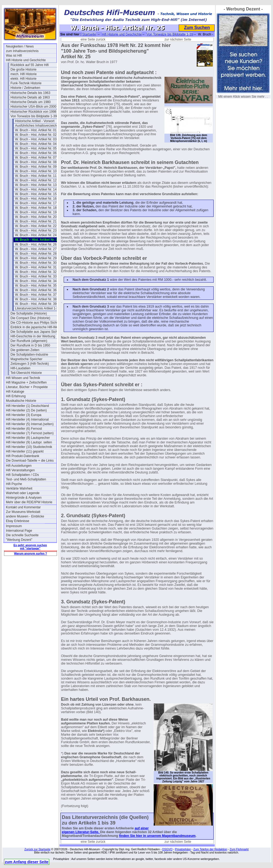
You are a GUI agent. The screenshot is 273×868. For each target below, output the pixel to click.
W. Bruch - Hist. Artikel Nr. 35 (36, 286)
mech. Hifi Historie (24, 74)
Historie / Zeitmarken (25, 88)
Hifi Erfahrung (16, 396)
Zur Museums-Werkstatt (23, 512)
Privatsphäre (183, 849)
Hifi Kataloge (15, 392)
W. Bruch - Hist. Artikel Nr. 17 (36, 203)
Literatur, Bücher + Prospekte (27, 387)
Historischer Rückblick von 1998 (33, 112)
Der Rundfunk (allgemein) (29, 341)
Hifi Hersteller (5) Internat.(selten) (30, 424)
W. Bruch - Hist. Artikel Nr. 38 (36, 299)
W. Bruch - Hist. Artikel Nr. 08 (36, 162)
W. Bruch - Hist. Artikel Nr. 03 (36, 139)
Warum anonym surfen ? (30, 553)
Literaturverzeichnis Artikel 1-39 (37, 308)
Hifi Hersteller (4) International (27, 420)
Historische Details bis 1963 (30, 93)
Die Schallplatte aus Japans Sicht (34, 332)
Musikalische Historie (21, 401)
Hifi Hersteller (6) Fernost (24, 429)
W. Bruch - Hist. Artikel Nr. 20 (36, 217)
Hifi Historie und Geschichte (26, 60)
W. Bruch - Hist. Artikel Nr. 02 (36, 135)
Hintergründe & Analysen (24, 498)
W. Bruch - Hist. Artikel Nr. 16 (36, 199)
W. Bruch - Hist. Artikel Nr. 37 (36, 295)
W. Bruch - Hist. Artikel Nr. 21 (36, 221)
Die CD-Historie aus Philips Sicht (34, 323)
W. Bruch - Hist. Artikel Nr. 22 (36, 226)
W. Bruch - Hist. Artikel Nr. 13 (36, 185)
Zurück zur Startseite (37, 849)
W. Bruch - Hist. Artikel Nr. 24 (36, 235)
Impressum (14, 526)
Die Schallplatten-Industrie (29, 355)
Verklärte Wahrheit (19, 488)
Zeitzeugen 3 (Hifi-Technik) (30, 364)
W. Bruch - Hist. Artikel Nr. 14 (36, 189)
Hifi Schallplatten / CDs (22, 475)
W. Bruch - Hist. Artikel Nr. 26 (36, 245)
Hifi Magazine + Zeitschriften (26, 382)
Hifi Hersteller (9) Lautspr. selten (29, 442)
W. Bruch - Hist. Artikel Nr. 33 (36, 276)
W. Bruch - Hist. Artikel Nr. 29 (36, 258)
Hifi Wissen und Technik (23, 378)
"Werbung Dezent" (19, 540)
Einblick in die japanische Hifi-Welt (35, 327)
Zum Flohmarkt (239, 849)
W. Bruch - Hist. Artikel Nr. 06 (36, 153)
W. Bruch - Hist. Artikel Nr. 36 (36, 290)
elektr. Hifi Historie (24, 79)
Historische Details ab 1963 (30, 97)
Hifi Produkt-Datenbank (23, 456)
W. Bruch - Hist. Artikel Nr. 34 (36, 281)
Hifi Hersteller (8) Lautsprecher (28, 438)
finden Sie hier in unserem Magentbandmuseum (157, 836)
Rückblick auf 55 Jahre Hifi (30, 65)
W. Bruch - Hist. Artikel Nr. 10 (36, 171)
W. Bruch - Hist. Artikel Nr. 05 (36, 148)
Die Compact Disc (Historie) (30, 318)
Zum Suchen (197, 28)
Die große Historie (24, 70)
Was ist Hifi (14, 56)
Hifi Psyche (14, 484)
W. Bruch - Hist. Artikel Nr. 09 (36, 167)
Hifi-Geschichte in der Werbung (33, 336)
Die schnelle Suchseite (22, 535)
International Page (19, 531)
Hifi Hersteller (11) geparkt (25, 451)
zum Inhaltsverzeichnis (22, 51)
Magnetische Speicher (26, 359)
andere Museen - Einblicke (25, 516)
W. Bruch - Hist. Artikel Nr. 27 (36, 249)
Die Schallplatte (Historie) (29, 313)
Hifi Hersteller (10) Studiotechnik (29, 447)
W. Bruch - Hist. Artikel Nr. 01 (36, 130)
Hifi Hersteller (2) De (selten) (26, 410)
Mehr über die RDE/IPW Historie (29, 502)
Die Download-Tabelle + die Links (30, 461)
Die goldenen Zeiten (25, 350)
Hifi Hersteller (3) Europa (24, 415)
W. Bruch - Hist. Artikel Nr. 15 (36, 194)
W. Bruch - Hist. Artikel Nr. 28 (36, 254)
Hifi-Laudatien (20, 368)
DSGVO (167, 849)
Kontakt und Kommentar (23, 507)
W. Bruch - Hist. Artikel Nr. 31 (36, 267)
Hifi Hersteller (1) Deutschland (27, 406)
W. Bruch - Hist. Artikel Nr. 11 (36, 176)
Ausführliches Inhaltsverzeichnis (38, 126)
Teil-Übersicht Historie (26, 373)
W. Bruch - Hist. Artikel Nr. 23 (36, 231)
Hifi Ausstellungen (19, 466)
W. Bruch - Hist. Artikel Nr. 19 (36, 212)
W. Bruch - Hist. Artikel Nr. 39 (36, 304)
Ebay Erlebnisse (18, 521)
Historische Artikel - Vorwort (35, 121)
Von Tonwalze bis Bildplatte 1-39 (34, 116)
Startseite (89, 34)
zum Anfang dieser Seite (27, 862)
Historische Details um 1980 (30, 102)
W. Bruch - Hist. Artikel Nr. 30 (36, 263)
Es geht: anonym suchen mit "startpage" (30, 547)
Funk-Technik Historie (26, 83)
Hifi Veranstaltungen (20, 470)
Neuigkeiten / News (20, 46)
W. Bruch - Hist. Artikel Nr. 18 (36, 208)
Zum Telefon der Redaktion (210, 849)
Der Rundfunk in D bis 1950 (30, 345)
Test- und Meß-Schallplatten (26, 479)
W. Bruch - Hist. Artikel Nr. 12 (36, 180)
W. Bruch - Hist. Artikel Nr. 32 (36, 272)
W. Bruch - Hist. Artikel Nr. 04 (36, 144)
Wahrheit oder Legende (23, 493)
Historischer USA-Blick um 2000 (33, 107)
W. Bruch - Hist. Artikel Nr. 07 (36, 158)
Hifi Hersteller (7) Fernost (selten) (30, 433)
